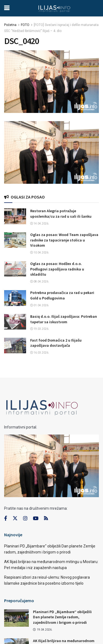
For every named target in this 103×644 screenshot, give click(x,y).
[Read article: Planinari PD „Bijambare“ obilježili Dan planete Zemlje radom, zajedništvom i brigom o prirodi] (16, 618)
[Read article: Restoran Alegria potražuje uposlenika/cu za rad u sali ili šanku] (15, 216)
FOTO (25, 25)
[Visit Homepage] (54, 8)
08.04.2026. (40, 282)
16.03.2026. (40, 353)
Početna (10, 25)
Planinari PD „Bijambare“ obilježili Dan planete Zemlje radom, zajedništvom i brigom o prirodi (62, 617)
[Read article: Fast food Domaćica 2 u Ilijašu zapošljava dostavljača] (15, 346)
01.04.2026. (40, 305)
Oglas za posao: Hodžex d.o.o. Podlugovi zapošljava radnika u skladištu (57, 269)
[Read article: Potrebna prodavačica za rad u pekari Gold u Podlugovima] (15, 298)
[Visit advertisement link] (51, 152)
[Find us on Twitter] (15, 518)
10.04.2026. (40, 253)
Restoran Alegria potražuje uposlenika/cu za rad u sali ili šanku (61, 214)
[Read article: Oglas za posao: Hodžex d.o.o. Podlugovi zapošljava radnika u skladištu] (15, 269)
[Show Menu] (7, 8)
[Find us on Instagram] (25, 518)
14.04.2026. (40, 224)
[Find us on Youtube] (36, 518)
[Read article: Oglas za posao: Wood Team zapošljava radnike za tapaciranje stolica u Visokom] (15, 240)
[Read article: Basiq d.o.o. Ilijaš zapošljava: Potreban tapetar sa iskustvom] (15, 322)
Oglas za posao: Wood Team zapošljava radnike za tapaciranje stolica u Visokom (64, 240)
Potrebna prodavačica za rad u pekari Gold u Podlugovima (62, 295)
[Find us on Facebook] (6, 518)
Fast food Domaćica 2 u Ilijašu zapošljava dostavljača (56, 343)
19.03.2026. (40, 329)
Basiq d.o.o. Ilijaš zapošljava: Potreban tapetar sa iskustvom (64, 319)
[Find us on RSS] (46, 519)
